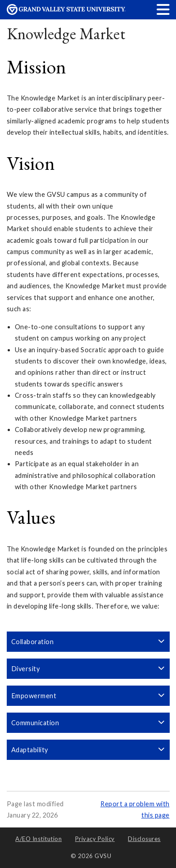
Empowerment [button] (88, 696)
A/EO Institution (38, 839)
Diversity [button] (88, 669)
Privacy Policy (95, 839)
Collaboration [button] (88, 642)
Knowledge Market (66, 34)
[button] (163, 9)
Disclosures (144, 839)
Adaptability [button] (88, 750)
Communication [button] (88, 723)
